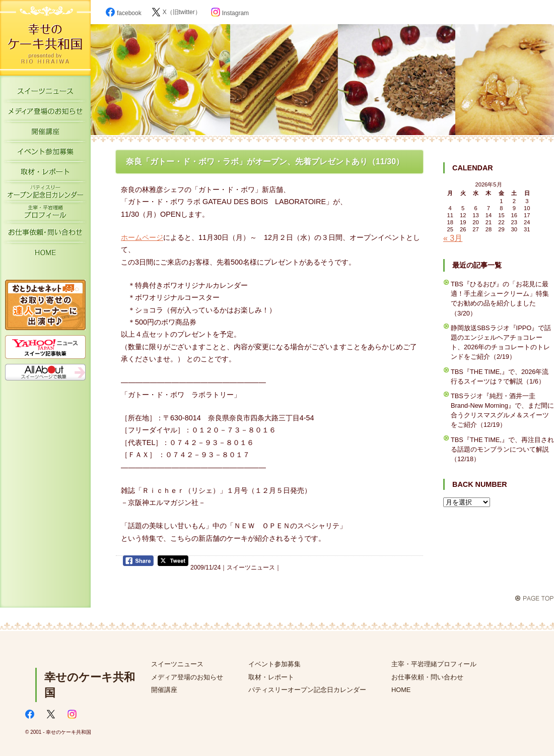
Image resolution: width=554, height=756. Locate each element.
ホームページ (142, 237)
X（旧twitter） (176, 12)
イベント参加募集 (45, 154)
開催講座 (45, 134)
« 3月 (453, 238)
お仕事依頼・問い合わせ (427, 677)
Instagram (230, 13)
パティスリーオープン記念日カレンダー (45, 194)
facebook (124, 13)
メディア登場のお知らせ (45, 113)
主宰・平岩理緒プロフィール (45, 214)
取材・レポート (45, 174)
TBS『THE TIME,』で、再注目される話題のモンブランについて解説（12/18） (502, 449)
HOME (45, 255)
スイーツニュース (45, 93)
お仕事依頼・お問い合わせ (45, 234)
